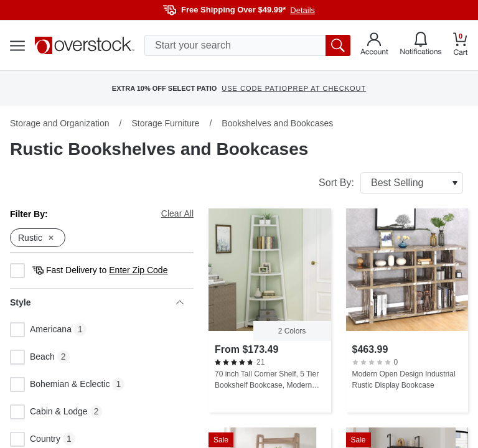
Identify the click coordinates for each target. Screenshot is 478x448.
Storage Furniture (165, 123)
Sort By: (391, 183)
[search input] (247, 45)
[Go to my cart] (461, 46)
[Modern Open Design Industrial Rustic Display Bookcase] (407, 310)
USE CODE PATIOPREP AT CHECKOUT (294, 88)
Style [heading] (97, 302)
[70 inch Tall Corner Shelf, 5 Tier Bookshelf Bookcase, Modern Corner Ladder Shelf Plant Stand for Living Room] (270, 310)
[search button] (338, 45)
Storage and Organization (60, 123)
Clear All (177, 213)
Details (302, 10)
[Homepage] (85, 45)
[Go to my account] (374, 45)
